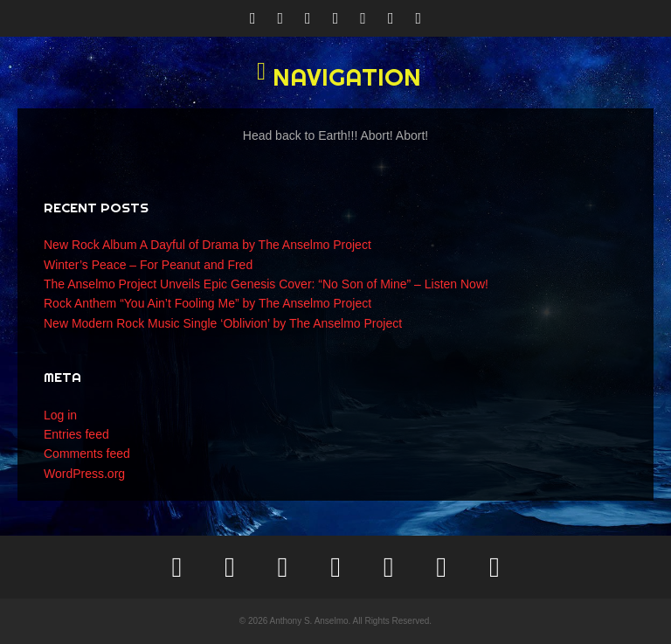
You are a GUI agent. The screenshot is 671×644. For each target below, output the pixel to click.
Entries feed (76, 434)
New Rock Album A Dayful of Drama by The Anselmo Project (208, 245)
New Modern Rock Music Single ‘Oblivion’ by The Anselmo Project (223, 323)
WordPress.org (84, 474)
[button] (335, 77)
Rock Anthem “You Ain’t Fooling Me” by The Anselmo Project (208, 303)
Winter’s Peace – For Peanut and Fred (148, 265)
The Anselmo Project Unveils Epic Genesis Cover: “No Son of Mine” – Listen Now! (266, 284)
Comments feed (87, 454)
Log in (60, 415)
